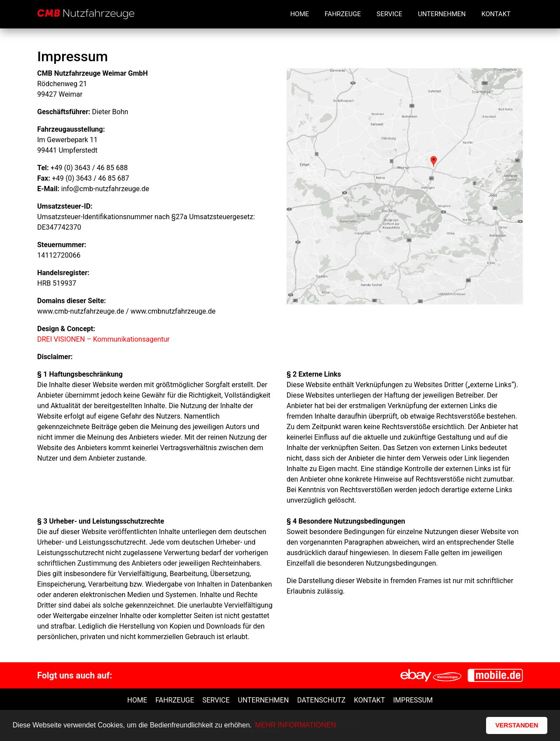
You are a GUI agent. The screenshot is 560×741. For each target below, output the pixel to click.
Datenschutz (321, 700)
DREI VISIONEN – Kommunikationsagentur (103, 339)
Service (389, 14)
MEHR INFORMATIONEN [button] (296, 725)
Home (299, 14)
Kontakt (496, 14)
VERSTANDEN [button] (517, 725)
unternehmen (263, 700)
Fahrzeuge (343, 14)
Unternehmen (442, 14)
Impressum (413, 700)
